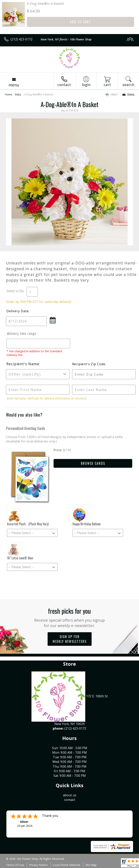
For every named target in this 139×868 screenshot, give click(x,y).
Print (112, 94)
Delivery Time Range (22, 333)
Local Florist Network (66, 865)
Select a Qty (15, 291)
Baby (18, 94)
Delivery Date (17, 311)
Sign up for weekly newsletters (70, 639)
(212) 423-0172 (22, 39)
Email (129, 94)
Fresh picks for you (70, 617)
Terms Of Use (15, 865)
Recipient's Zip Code (88, 364)
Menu (14, 85)
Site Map (91, 865)
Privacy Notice (38, 865)
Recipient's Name (23, 364)
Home (9, 94)
